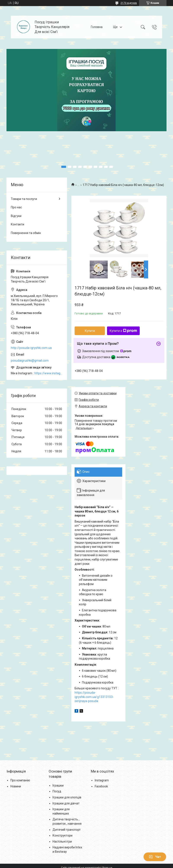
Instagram (102, 780)
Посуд (57, 791)
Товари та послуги (24, 199)
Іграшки (58, 785)
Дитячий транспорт (67, 830)
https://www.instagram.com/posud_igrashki (49, 373)
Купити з (123, 331)
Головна (97, 27)
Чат (155, 857)
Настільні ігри (62, 841)
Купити (90, 331)
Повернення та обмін (26, 233)
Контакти (18, 224)
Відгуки (16, 216)
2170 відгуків (129, 3)
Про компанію (20, 780)
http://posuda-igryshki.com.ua (31, 348)
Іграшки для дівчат (66, 803)
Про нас (16, 207)
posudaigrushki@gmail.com (30, 361)
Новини (16, 786)
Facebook (101, 786)
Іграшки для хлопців (67, 797)
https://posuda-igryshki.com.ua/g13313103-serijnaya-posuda (94, 697)
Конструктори (62, 835)
